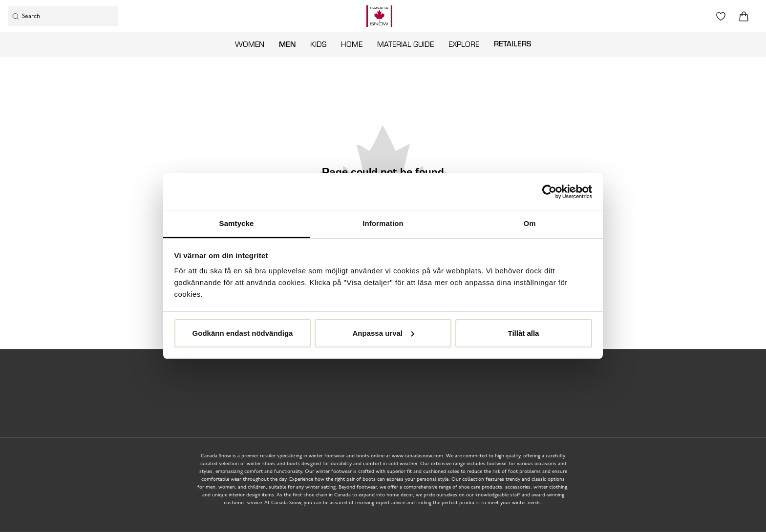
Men (287, 44)
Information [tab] (383, 223)
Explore (464, 44)
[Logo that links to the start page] (379, 16)
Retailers (512, 43)
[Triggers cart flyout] (744, 16)
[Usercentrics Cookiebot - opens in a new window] (549, 192)
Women (250, 44)
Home (352, 44)
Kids (318, 44)
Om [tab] (529, 223)
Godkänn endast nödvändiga (243, 333)
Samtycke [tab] (237, 223)
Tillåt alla (524, 333)
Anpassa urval (383, 333)
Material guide (405, 44)
